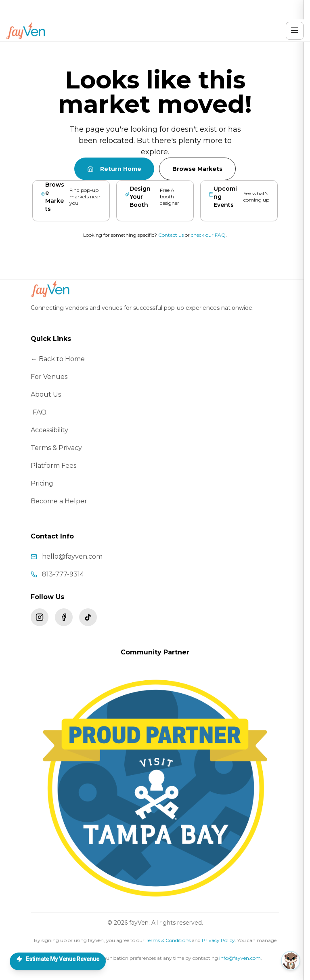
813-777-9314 (63, 574)
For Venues (49, 377)
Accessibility (49, 430)
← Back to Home (58, 359)
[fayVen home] (27, 31)
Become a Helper (59, 501)
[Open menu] (295, 31)
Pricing (42, 483)
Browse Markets (197, 169)
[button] (232, 961)
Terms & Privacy (56, 448)
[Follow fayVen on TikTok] (88, 617)
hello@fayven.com (72, 556)
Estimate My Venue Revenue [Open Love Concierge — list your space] (58, 959)
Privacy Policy (218, 940)
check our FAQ (208, 235)
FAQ (40, 412)
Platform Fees (53, 466)
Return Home (114, 169)
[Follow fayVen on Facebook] (64, 617)
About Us (46, 394)
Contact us (171, 235)
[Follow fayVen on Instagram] (40, 617)
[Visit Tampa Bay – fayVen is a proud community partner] (155, 788)
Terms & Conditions (168, 940)
